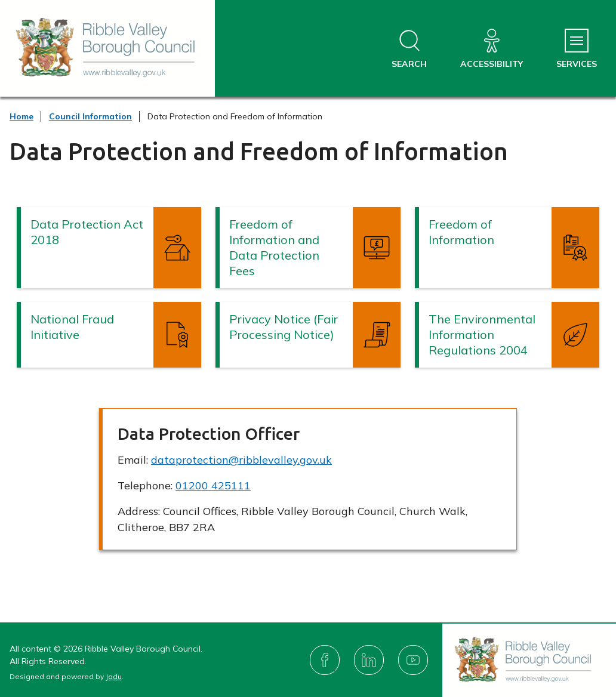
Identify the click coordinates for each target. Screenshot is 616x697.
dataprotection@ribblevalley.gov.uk (241, 460)
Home (21, 116)
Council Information (90, 116)
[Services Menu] (577, 49)
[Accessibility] (492, 49)
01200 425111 (213, 485)
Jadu (114, 676)
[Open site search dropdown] (409, 49)
